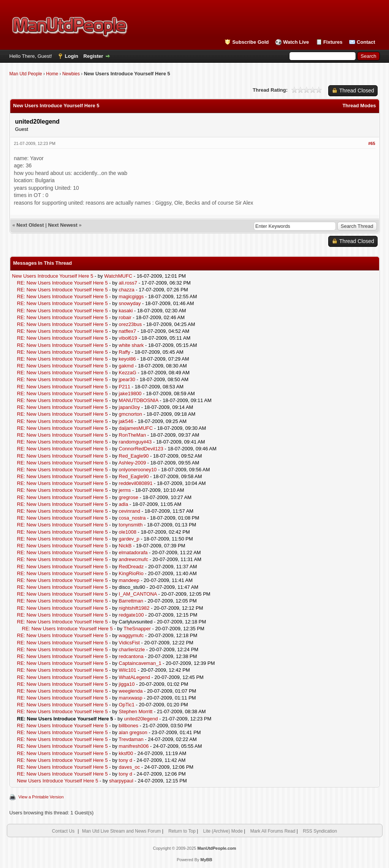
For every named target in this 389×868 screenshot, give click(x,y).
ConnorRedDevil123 (141, 449)
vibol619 (128, 338)
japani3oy (130, 407)
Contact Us (63, 831)
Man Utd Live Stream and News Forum (121, 831)
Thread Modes (359, 106)
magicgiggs (131, 296)
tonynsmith (131, 525)
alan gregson (133, 732)
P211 (125, 387)
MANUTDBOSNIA (139, 400)
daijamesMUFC (136, 428)
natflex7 (128, 331)
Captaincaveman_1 (140, 663)
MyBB (206, 860)
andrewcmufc (134, 559)
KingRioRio (131, 573)
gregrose (129, 497)
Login (72, 56)
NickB (125, 546)
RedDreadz (131, 567)
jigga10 (127, 684)
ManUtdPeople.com (217, 848)
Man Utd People (26, 74)
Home (52, 74)
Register (93, 56)
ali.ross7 (128, 283)
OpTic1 (127, 705)
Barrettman (131, 601)
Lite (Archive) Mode (223, 831)
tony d (126, 760)
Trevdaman (131, 739)
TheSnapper (137, 629)
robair (125, 317)
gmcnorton (130, 414)
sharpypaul (121, 781)
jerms (125, 490)
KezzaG (128, 373)
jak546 (126, 421)
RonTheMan (133, 435)
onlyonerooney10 (138, 470)
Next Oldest (30, 225)
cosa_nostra (132, 518)
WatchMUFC (118, 276)
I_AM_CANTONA (138, 594)
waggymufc (131, 635)
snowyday (130, 303)
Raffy (125, 352)
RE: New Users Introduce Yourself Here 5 (62, 283)
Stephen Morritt (136, 711)
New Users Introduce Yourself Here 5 (53, 276)
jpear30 (127, 379)
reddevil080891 (136, 483)
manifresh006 (134, 746)
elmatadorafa (133, 552)
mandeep (129, 580)
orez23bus (130, 324)
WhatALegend (134, 677)
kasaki (126, 311)
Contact (366, 42)
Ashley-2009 (132, 463)
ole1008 (128, 532)
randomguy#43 (135, 442)
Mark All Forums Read (273, 831)
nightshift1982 (134, 608)
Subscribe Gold (250, 42)
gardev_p (129, 539)
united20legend (141, 719)
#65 (372, 143)
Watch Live (296, 42)
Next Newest (62, 225)
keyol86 (127, 359)
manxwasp (131, 698)
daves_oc (130, 767)
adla (124, 504)
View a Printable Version (41, 797)
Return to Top (182, 831)
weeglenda (131, 691)
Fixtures (333, 42)
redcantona (131, 656)
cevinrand (130, 511)
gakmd (126, 366)
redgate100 (131, 615)
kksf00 (126, 753)
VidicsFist (129, 643)
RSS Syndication (320, 831)
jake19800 (130, 393)
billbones (129, 726)
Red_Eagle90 (134, 456)
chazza (127, 290)
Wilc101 (128, 670)
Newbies (71, 74)
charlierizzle (132, 649)
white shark (131, 345)
